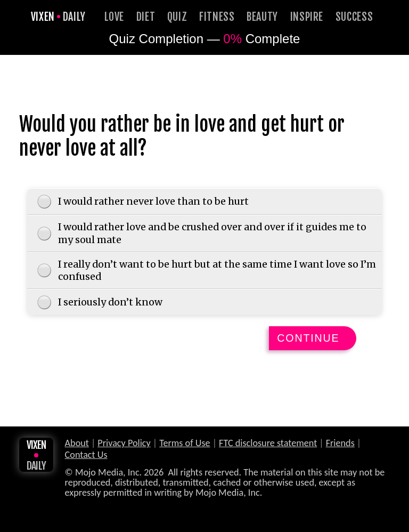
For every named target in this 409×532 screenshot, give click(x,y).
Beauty (262, 17)
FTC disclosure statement (268, 444)
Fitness (217, 17)
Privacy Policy (124, 444)
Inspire (307, 17)
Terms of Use (185, 444)
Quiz (177, 17)
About (77, 444)
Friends (340, 444)
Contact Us (86, 456)
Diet (146, 17)
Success (354, 17)
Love (114, 17)
